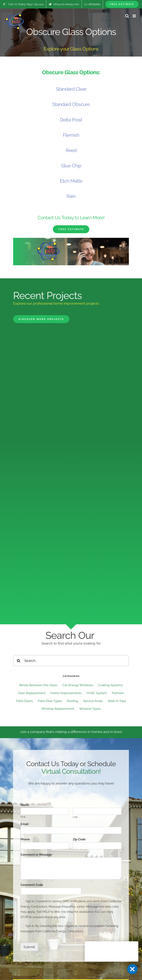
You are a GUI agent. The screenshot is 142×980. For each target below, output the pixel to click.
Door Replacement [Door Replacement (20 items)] (32, 693)
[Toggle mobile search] (127, 16)
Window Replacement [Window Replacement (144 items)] (58, 709)
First (23, 817)
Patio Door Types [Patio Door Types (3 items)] (50, 701)
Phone (25, 839)
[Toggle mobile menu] (135, 16)
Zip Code (80, 839)
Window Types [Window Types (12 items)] (90, 709)
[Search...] (71, 661)
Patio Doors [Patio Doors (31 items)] (24, 701)
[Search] (19, 661)
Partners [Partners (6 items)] (118, 693)
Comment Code (32, 885)
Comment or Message (37, 855)
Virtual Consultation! (71, 771)
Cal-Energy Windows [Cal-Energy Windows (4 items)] (78, 685)
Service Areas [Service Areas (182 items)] (93, 701)
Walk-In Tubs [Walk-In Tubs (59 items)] (117, 701)
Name (26, 805)
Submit (29, 947)
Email (25, 824)
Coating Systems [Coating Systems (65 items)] (110, 685)
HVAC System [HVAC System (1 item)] (97, 693)
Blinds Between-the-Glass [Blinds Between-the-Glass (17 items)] (38, 685)
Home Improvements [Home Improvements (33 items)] (66, 693)
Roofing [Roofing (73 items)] (73, 701)
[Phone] (45, 846)
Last (75, 817)
